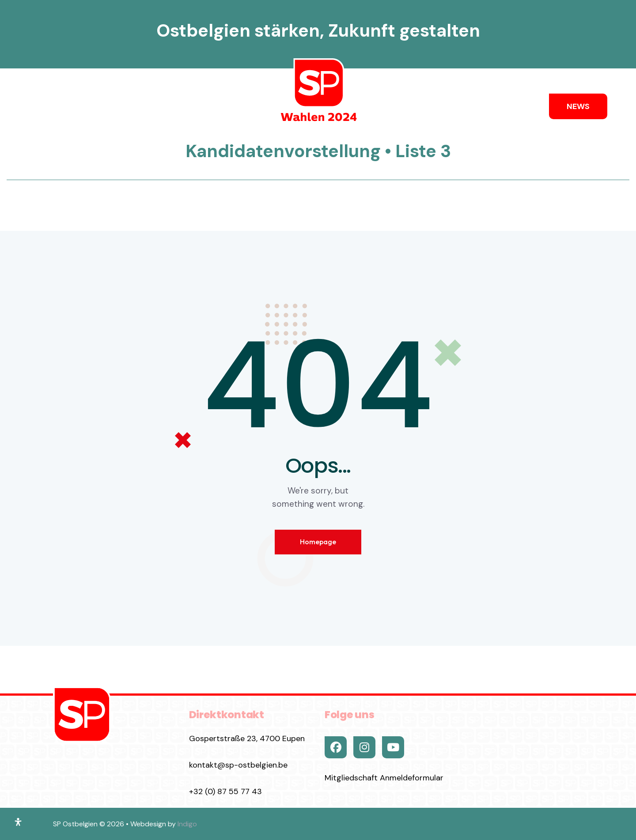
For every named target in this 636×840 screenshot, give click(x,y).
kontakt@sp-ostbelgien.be (238, 765)
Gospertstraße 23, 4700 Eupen (247, 738)
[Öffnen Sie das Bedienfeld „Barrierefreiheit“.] (18, 822)
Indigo (187, 824)
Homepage (318, 542)
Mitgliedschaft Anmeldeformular (384, 778)
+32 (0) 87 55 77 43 (225, 791)
